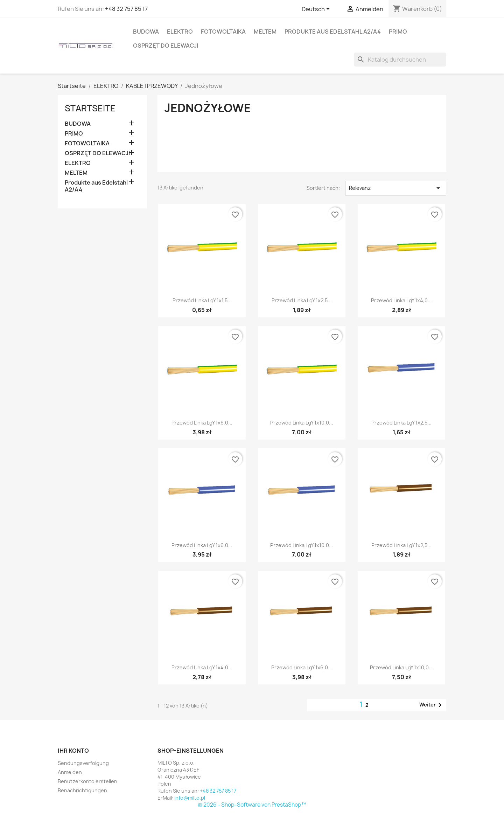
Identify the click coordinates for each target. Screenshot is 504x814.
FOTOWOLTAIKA (223, 32)
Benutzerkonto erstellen (87, 781)
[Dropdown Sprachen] (317, 9)
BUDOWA (146, 32)
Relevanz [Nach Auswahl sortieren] (396, 188)
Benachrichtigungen (82, 790)
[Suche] (400, 60)
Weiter (432, 705)
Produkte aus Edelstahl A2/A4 (333, 32)
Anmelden (70, 772)
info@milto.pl (190, 798)
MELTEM (265, 32)
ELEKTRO (180, 32)
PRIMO (398, 32)
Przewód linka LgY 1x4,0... (401, 300)
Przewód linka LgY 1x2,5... (302, 300)
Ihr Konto (73, 751)
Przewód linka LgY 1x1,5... (202, 300)
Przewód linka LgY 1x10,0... (302, 423)
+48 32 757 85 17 (126, 9)
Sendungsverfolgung (83, 763)
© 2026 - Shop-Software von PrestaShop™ (252, 805)
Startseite (90, 108)
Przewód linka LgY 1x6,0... (202, 423)
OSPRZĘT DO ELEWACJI (166, 46)
